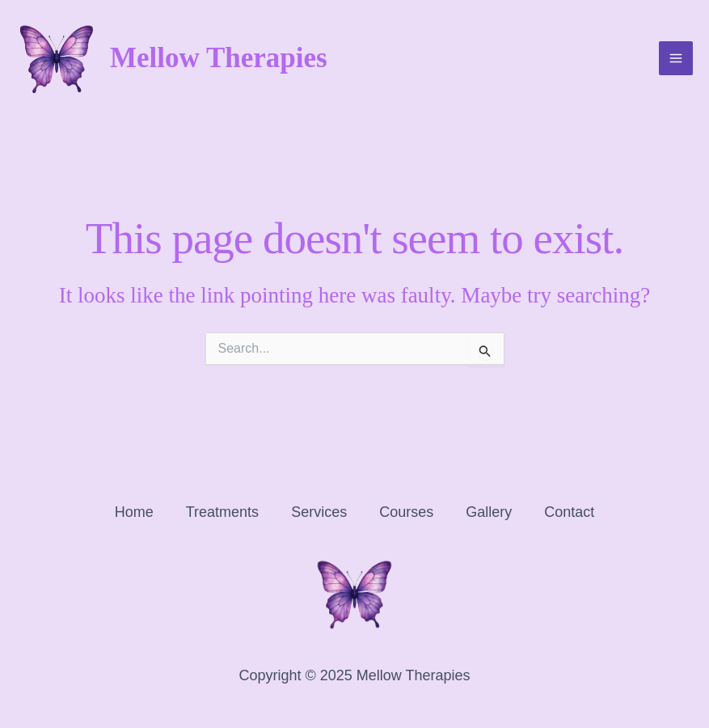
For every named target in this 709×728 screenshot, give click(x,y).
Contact (569, 512)
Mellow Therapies (219, 59)
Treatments (222, 512)
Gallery (489, 512)
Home (134, 512)
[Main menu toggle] (676, 59)
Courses (406, 512)
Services (319, 512)
